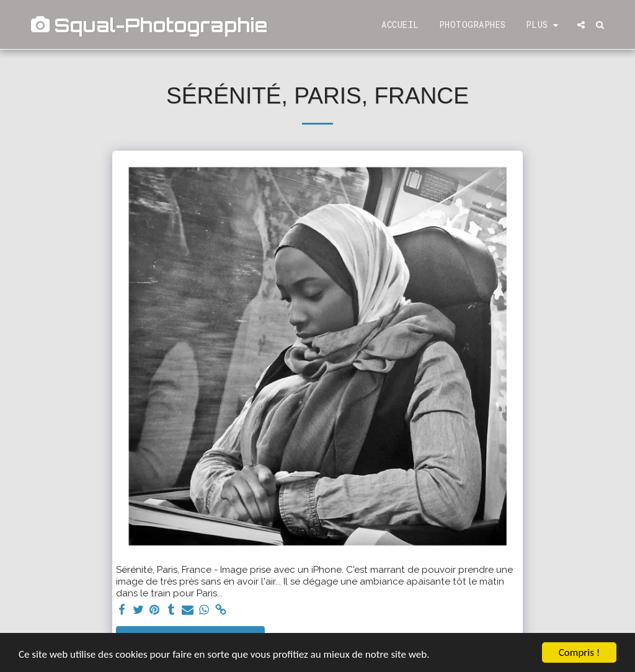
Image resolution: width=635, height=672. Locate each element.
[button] (581, 25)
